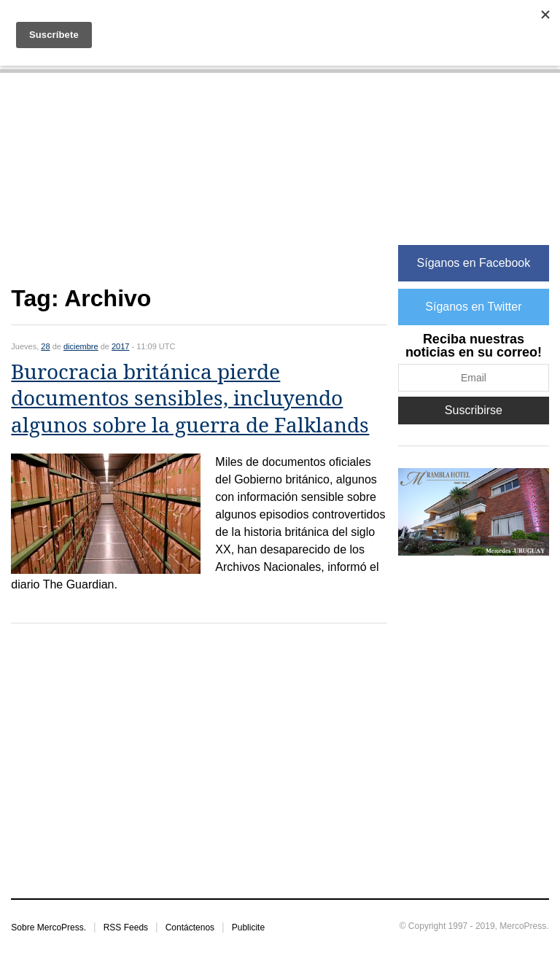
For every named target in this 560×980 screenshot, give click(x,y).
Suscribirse (474, 410)
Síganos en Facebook (474, 263)
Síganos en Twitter (473, 307)
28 (45, 346)
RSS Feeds (126, 927)
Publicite (248, 927)
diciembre (81, 346)
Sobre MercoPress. (48, 927)
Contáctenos (190, 927)
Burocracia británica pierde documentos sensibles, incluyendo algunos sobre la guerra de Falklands (190, 399)
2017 (120, 346)
